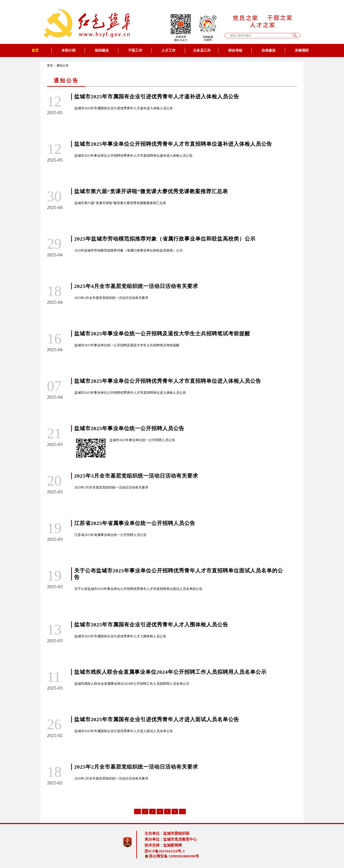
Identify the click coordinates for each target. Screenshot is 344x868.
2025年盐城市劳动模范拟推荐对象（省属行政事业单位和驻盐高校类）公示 (165, 239)
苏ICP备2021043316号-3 (165, 851)
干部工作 (135, 50)
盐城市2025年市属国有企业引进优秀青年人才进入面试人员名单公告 (157, 719)
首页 (35, 50)
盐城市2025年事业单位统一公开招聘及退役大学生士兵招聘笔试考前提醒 (162, 334)
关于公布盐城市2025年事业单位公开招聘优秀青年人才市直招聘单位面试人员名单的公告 (138, 589)
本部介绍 (68, 50)
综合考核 (235, 50)
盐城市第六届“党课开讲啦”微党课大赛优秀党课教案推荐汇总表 (151, 191)
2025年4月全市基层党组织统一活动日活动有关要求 (136, 286)
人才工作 (168, 50)
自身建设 (269, 50)
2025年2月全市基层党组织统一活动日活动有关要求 (136, 767)
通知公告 (63, 66)
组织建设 (102, 50)
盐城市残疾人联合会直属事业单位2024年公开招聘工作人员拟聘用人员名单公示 (170, 672)
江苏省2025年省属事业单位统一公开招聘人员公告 (135, 523)
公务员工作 (202, 50)
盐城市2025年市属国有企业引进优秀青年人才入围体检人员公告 (151, 625)
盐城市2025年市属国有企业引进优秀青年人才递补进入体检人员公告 (157, 97)
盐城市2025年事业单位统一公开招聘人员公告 (129, 428)
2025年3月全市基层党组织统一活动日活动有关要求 (136, 476)
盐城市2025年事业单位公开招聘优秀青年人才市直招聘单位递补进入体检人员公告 (173, 144)
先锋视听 (302, 50)
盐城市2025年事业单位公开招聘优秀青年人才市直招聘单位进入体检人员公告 (168, 381)
